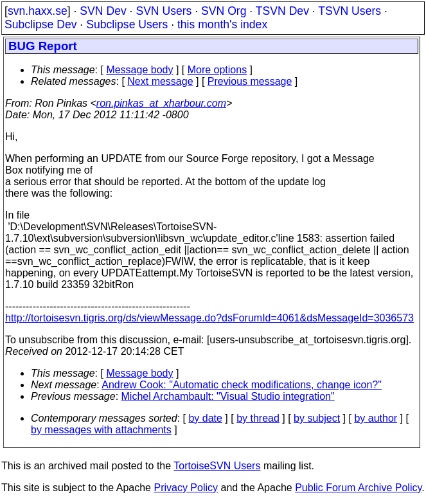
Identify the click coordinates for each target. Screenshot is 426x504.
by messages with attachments (101, 430)
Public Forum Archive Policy (358, 488)
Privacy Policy (186, 488)
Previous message (250, 81)
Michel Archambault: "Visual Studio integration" (228, 396)
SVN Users (164, 11)
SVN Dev (103, 11)
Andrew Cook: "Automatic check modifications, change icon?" (242, 385)
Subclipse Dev (40, 24)
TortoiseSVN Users (217, 466)
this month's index (222, 24)
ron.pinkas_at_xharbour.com (161, 103)
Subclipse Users (127, 24)
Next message (160, 81)
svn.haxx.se (38, 11)
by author (376, 418)
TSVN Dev (282, 11)
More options (217, 70)
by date (205, 418)
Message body (139, 70)
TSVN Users (350, 11)
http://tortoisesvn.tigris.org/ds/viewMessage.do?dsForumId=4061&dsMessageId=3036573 (209, 318)
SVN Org (224, 11)
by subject (317, 418)
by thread (258, 418)
